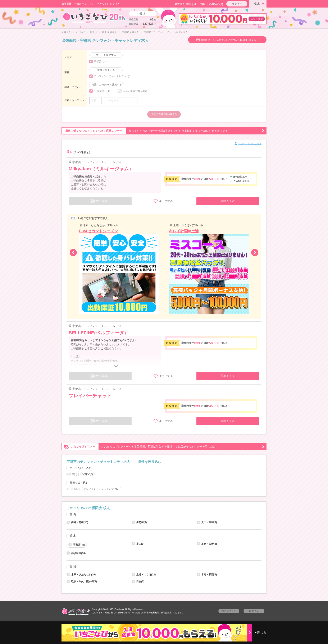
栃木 (260, 3)
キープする (163, 201)
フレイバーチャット (90, 396)
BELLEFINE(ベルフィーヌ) (97, 333)
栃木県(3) (72, 474)
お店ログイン (229, 611)
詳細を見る (228, 201)
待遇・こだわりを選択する (107, 85)
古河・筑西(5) (207, 575)
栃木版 (93, 32)
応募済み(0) (216, 4)
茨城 (73, 567)
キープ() (200, 4)
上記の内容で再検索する (164, 114)
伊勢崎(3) (139, 522)
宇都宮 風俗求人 (130, 32)
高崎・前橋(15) (77, 522)
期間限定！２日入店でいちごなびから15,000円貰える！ (229, 40)
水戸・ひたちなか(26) (81, 575)
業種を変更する (106, 70)
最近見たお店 (183, 4)
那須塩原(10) (76, 553)
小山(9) (138, 544)
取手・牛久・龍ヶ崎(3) (82, 581)
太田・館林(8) (207, 522)
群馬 (73, 514)
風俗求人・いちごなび (73, 32)
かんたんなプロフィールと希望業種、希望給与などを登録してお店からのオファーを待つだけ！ (163, 447)
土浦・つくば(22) (144, 575)
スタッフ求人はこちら (248, 144)
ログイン (237, 4)
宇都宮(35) (77, 544)
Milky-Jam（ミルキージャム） (101, 169)
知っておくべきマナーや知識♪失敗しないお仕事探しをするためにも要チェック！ (163, 131)
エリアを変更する (106, 55)
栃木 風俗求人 (109, 32)
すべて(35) (72, 489)
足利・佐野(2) (207, 544)
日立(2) (138, 581)
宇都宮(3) (88, 474)
